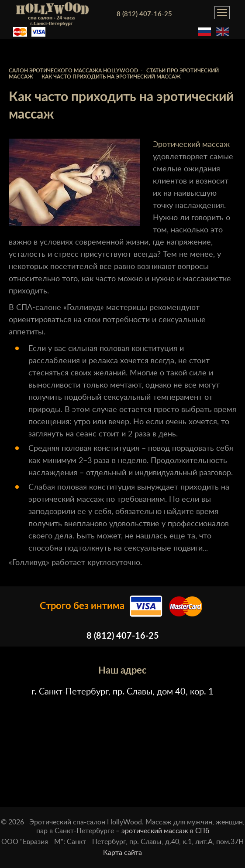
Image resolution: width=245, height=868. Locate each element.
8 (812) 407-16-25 (144, 14)
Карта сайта (122, 853)
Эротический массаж (191, 145)
